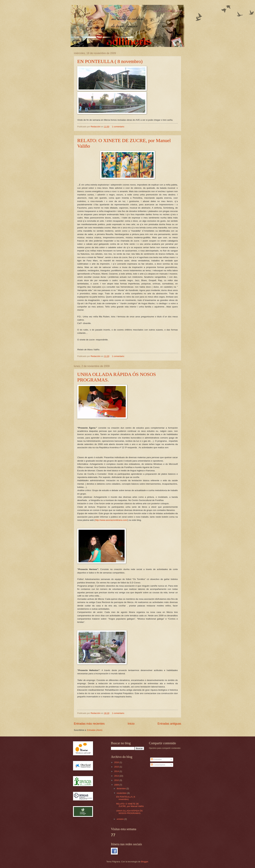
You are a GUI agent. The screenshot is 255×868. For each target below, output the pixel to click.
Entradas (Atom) (95, 730)
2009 (117, 785)
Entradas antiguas (169, 724)
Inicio (131, 724)
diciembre (122, 789)
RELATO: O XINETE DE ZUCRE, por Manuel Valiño (130, 805)
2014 (117, 771)
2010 (117, 780)
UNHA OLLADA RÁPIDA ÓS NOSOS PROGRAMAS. (129, 812)
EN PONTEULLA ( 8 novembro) (110, 61)
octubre (121, 819)
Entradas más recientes (89, 724)
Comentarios (158, 765)
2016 (117, 762)
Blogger (145, 862)
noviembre (122, 793)
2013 (117, 776)
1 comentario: (119, 127)
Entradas (156, 759)
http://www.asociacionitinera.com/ (111, 520)
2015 (117, 767)
